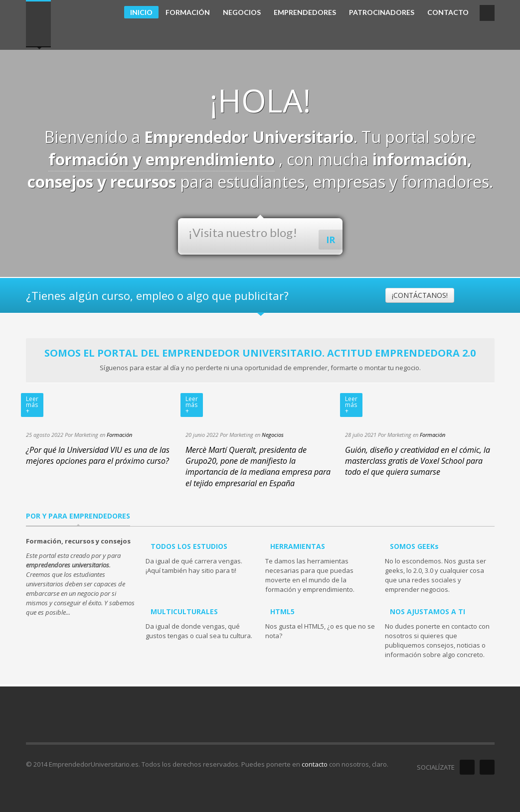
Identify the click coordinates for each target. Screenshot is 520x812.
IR (331, 240)
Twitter (487, 767)
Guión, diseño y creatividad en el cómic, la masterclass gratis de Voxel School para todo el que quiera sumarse (418, 461)
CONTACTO (448, 12)
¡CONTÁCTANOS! (420, 295)
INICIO (141, 12)
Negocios (273, 435)
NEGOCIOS (242, 12)
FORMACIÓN (188, 12)
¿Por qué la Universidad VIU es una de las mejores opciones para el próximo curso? (98, 455)
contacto (315, 764)
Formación (119, 435)
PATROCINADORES (382, 12)
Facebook (467, 767)
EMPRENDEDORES (305, 12)
